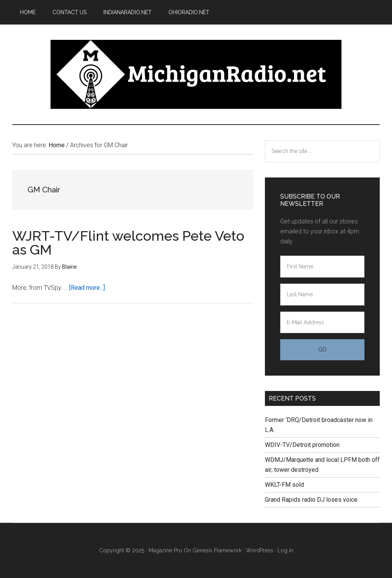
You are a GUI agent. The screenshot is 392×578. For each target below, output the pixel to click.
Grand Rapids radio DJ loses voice (311, 500)
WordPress (260, 550)
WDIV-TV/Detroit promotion (302, 445)
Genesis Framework (217, 550)
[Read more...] (87, 288)
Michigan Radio (196, 74)
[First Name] (322, 267)
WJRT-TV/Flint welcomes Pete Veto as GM (128, 243)
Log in (285, 550)
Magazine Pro (165, 550)
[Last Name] (322, 295)
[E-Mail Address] (322, 323)
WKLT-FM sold (284, 485)
